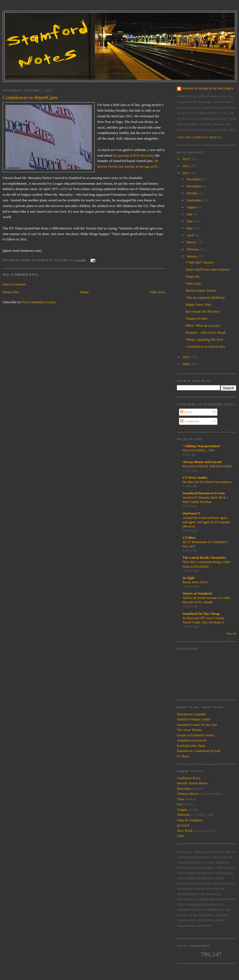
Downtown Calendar (191, 714)
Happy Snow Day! (199, 304)
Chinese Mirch (188, 794)
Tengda (182, 810)
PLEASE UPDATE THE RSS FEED (207, 466)
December (194, 179)
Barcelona (184, 789)
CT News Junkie (195, 477)
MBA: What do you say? (203, 325)
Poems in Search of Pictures (208, 89)
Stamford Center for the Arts (197, 725)
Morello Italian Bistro (192, 783)
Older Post (157, 292)
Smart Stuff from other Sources (208, 269)
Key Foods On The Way (203, 311)
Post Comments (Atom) (39, 302)
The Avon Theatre (189, 730)
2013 (186, 159)
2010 (186, 357)
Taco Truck (185, 831)
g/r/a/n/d (183, 825)
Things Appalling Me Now (204, 339)
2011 (186, 173)
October (193, 193)
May (190, 228)
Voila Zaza (193, 283)
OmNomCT (191, 513)
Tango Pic (193, 276)
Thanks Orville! (197, 318)
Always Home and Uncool (202, 462)
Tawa (181, 799)
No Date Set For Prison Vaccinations (207, 482)
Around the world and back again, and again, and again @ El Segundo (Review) (206, 522)
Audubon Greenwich (192, 740)
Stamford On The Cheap (201, 614)
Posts (186, 412)
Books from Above (195, 582)
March (192, 242)
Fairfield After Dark (191, 746)
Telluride (183, 815)
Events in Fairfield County (196, 735)
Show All (231, 634)
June (190, 221)
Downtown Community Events (199, 751)
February (193, 249)
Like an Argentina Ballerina (205, 297)
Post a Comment (14, 284)
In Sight (188, 578)
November (194, 186)
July (190, 214)
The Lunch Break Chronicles (204, 558)
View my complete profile (199, 137)
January (193, 256)
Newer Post (11, 292)
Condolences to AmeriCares (205, 346)
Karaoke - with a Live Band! (206, 332)
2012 (186, 166)
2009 (186, 364)
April (191, 235)
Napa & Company (190, 820)
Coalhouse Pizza (188, 778)
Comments (190, 421)
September (195, 200)
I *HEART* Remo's (200, 262)
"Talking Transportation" (202, 446)
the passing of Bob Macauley (133, 155)
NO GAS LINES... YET (199, 450)
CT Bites (189, 538)
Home (85, 292)
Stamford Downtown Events (204, 493)
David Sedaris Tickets (201, 290)
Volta (181, 836)
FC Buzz (183, 756)
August (192, 207)
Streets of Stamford (197, 593)
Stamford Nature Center (194, 719)
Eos (180, 804)
